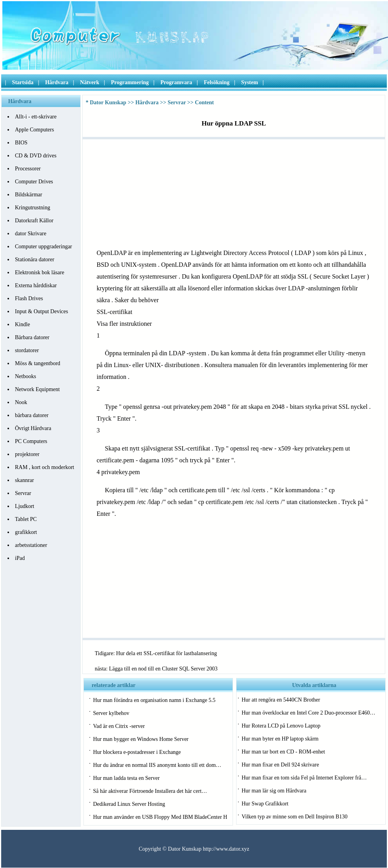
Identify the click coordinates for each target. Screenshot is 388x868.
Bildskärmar (29, 195)
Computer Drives (34, 182)
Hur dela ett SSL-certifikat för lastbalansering (166, 653)
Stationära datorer (35, 259)
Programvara (176, 82)
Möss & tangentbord (38, 363)
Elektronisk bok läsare (40, 272)
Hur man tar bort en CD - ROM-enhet (283, 752)
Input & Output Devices (42, 311)
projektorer (27, 454)
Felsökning (217, 82)
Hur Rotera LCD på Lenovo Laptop (281, 726)
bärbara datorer (32, 415)
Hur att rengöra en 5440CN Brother (281, 700)
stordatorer (27, 350)
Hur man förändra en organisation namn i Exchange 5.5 (154, 700)
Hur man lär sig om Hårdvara (274, 791)
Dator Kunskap (108, 102)
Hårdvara (57, 82)
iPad (20, 558)
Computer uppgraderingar (43, 247)
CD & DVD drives (36, 156)
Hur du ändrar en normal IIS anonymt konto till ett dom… (157, 765)
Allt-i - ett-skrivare (36, 117)
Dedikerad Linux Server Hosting (129, 804)
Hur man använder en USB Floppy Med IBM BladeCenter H (160, 817)
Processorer (28, 169)
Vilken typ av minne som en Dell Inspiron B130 (295, 817)
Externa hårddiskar (36, 285)
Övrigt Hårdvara (33, 428)
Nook (21, 402)
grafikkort (26, 532)
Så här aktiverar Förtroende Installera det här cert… (150, 791)
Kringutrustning (32, 208)
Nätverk (90, 82)
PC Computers (31, 441)
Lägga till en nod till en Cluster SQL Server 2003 (163, 669)
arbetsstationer (31, 545)
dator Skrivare (31, 234)
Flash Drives (29, 298)
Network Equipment (37, 389)
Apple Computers (34, 130)
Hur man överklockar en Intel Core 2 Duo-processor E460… (309, 713)
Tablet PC (26, 519)
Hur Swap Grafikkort (265, 804)
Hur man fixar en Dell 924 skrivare (280, 765)
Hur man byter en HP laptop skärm (280, 739)
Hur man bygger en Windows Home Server (141, 739)
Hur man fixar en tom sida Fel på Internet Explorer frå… (304, 778)
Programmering (130, 82)
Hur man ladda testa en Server (126, 778)
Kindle (22, 324)
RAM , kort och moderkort (44, 467)
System (250, 82)
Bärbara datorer (32, 337)
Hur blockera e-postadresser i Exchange (137, 752)
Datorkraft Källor (34, 221)
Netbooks (26, 376)
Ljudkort (25, 506)
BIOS (21, 143)
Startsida (23, 82)
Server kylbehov (111, 713)
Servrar (23, 493)
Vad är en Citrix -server (119, 726)
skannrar (24, 480)
